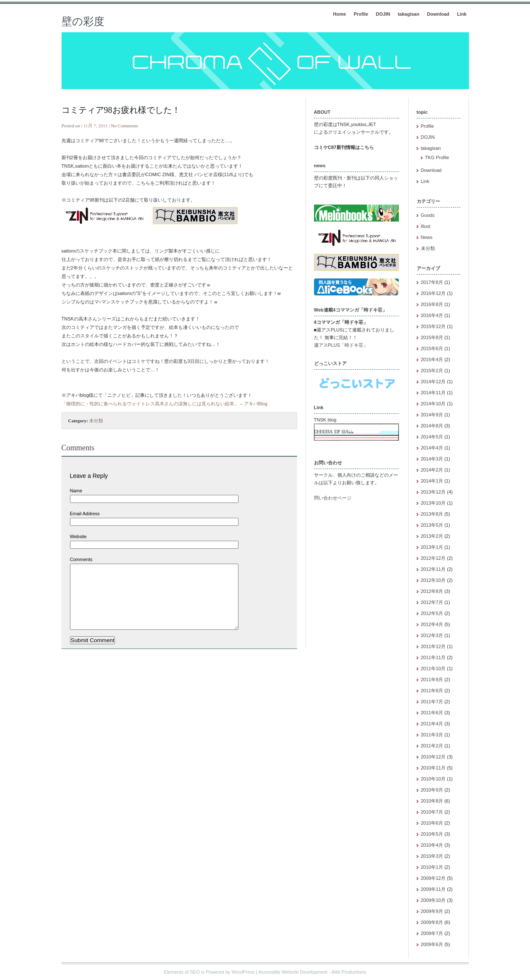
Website (79, 536)
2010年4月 (432, 845)
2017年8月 (432, 282)
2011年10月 (433, 668)
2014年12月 (433, 382)
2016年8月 (432, 304)
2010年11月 (433, 768)
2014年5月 (432, 437)
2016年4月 (432, 315)
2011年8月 (432, 691)
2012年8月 (432, 591)
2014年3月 (432, 459)
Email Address (85, 514)
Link (462, 14)
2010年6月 (432, 823)
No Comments (124, 126)
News (427, 237)
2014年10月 (433, 404)
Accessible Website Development (293, 972)
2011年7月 (432, 702)
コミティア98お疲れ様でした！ (121, 110)
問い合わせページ (333, 498)
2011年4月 (432, 724)
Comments (81, 559)
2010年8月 (432, 801)
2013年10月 (433, 503)
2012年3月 (432, 635)
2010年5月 (432, 834)
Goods (428, 215)
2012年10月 (433, 580)
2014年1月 (432, 481)
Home (340, 14)
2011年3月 (432, 735)
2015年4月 (432, 359)
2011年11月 (433, 657)
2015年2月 (432, 371)
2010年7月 (432, 812)
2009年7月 (432, 933)
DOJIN (383, 14)
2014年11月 (433, 393)
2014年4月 (432, 448)
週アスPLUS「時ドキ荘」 (341, 345)
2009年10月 (433, 900)
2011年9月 (432, 680)
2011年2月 (432, 746)
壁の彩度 (83, 21)
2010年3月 (432, 856)
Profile (361, 14)
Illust (426, 226)
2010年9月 (432, 790)
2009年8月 (432, 922)
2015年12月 (433, 326)
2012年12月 (433, 558)
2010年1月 (432, 867)
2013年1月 (432, 547)
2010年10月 (433, 779)
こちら (367, 147)
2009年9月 (432, 911)
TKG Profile (437, 157)
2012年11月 (433, 569)
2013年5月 (432, 525)
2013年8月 (432, 514)
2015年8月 (432, 337)
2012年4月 (432, 624)
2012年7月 (432, 602)
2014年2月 (432, 470)
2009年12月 (433, 878)
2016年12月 (433, 293)
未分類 (96, 421)
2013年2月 (432, 536)
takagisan (408, 14)
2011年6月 (432, 713)
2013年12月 (433, 492)
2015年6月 (432, 348)
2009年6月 (432, 944)
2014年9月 (432, 415)
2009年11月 (433, 889)
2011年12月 (433, 646)
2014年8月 (432, 426)
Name (76, 491)
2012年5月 (432, 613)
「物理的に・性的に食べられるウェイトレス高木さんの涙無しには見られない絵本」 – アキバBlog (164, 404)
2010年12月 (433, 757)
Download (438, 14)
